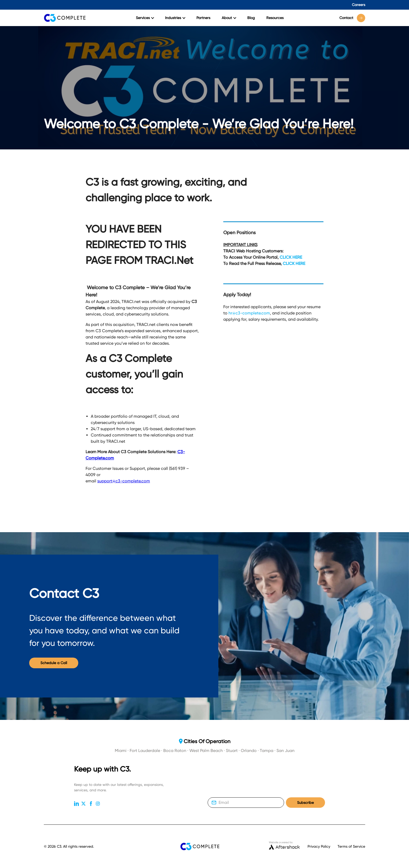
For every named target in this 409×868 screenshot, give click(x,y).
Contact (352, 18)
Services (145, 18)
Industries (175, 18)
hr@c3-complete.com (249, 313)
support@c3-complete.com (124, 481)
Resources (275, 18)
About (229, 18)
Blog (251, 18)
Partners (203, 18)
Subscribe (305, 803)
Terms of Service (351, 846)
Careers (359, 5)
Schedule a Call (54, 663)
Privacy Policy (319, 846)
